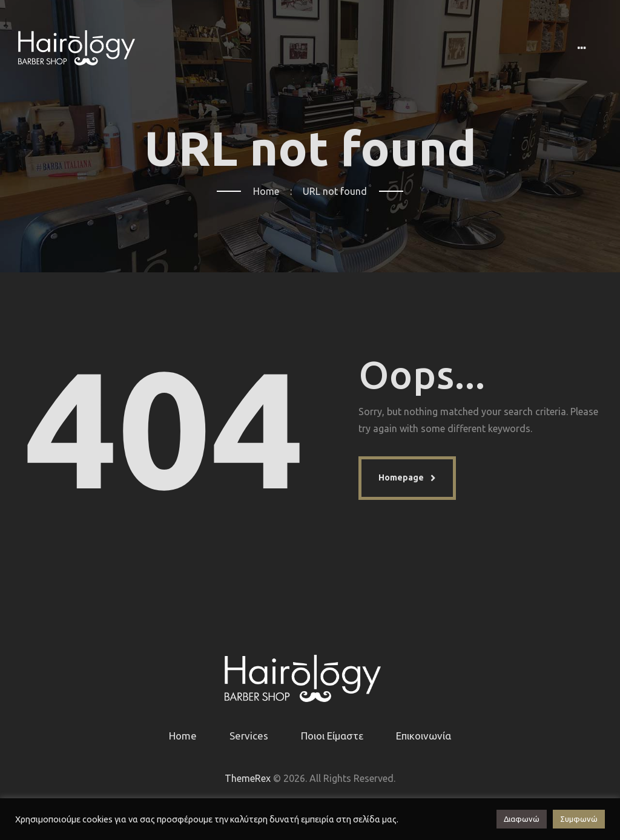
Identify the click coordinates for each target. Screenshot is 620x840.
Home (266, 191)
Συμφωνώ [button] (579, 819)
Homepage (401, 477)
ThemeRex (248, 778)
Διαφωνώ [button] (522, 819)
